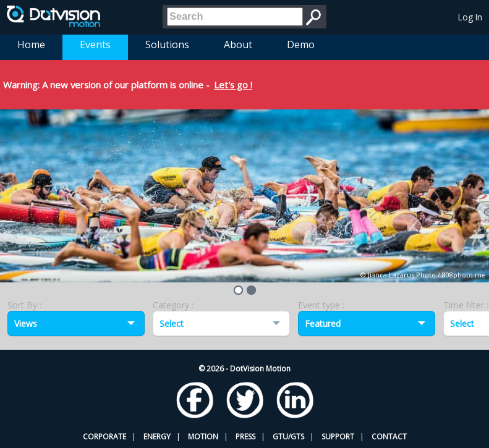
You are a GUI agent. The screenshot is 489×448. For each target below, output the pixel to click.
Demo (301, 44)
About (238, 44)
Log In (470, 17)
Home (31, 44)
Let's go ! (233, 85)
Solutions (167, 44)
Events (95, 44)
